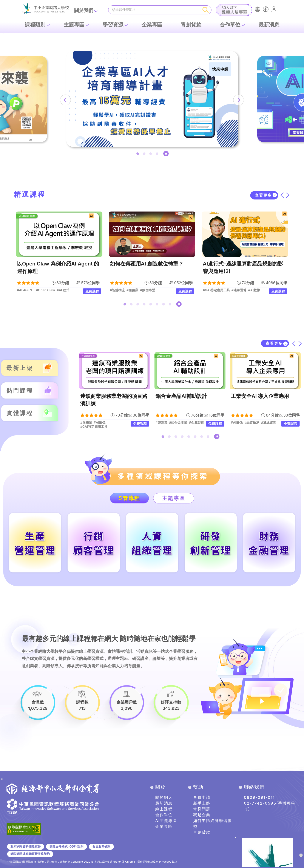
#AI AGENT (26, 290)
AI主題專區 (166, 821)
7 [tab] (164, 305)
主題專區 (74, 25)
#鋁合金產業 (178, 423)
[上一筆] (65, 100)
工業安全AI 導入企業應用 (260, 396)
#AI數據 (254, 290)
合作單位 (230, 25)
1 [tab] (139, 155)
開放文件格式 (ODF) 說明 (66, 847)
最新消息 (269, 25)
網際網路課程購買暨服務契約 (30, 854)
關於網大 (164, 797)
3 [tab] (151, 155)
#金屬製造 (197, 423)
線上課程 (164, 809)
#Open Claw (46, 290)
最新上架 (20, 368)
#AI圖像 (100, 423)
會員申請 (202, 797)
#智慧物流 (117, 290)
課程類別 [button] (35, 25)
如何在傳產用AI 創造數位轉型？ (147, 264)
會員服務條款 (101, 847)
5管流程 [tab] (129, 498)
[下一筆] (239, 100)
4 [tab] (158, 155)
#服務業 (132, 290)
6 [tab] (158, 305)
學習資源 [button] (113, 25)
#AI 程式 (63, 290)
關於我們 (84, 10)
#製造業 (161, 423)
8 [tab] (171, 305)
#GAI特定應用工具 (216, 290)
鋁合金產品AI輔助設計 (181, 396)
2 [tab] (145, 155)
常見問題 (202, 809)
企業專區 (152, 25)
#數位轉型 (148, 290)
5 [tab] (151, 305)
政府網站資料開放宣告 (26, 847)
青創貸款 (191, 25)
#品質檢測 (252, 423)
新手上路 (202, 803)
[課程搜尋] (154, 10)
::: (4, 34)
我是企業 (202, 815)
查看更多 (263, 195)
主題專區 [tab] (174, 498)
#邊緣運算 (239, 290)
